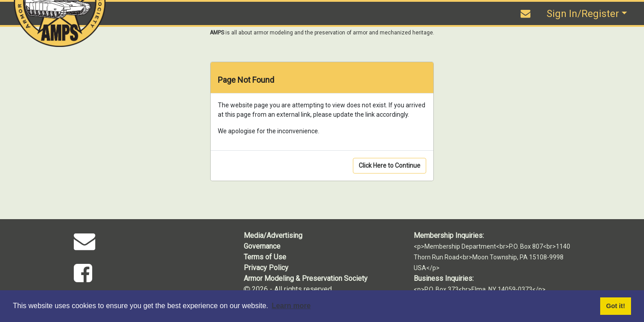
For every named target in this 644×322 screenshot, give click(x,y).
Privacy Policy (266, 268)
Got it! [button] (615, 306)
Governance (262, 246)
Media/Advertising (273, 235)
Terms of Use (265, 257)
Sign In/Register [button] (583, 14)
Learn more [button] (291, 306)
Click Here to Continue (390, 165)
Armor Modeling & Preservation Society (306, 278)
